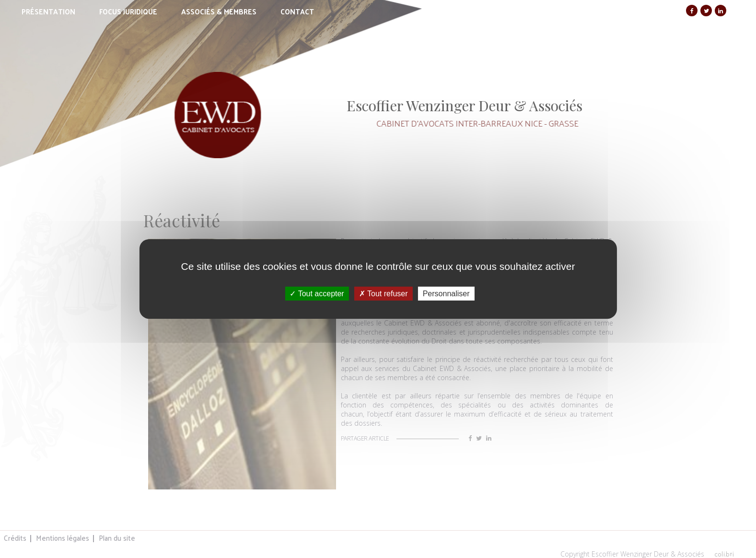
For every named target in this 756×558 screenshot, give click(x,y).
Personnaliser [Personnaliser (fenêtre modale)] (446, 294)
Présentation (48, 11)
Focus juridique (128, 11)
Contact (297, 11)
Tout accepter (317, 294)
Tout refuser (384, 294)
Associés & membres (219, 11)
